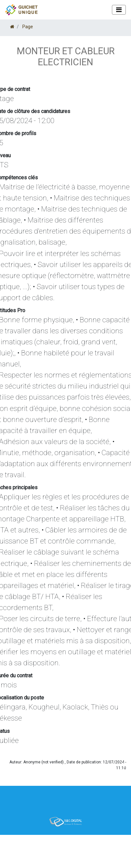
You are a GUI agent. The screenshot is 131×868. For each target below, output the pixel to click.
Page (28, 27)
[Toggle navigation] (119, 10)
